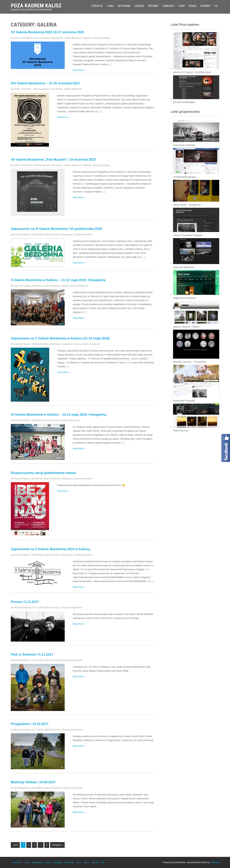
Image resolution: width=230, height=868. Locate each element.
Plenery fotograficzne (73, 608)
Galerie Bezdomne (73, 38)
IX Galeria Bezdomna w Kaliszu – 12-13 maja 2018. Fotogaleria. (59, 415)
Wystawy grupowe (101, 38)
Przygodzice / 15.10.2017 (30, 724)
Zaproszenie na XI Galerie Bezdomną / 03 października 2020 (56, 229)
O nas (110, 6)
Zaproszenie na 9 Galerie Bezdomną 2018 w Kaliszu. (51, 549)
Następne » (57, 845)
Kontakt (206, 6)
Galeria (139, 6)
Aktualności (57, 38)
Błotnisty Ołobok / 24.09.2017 (33, 782)
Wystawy (153, 6)
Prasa (193, 6)
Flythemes (215, 862)
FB (216, 6)
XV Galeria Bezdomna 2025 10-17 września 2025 (47, 32)
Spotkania (124, 6)
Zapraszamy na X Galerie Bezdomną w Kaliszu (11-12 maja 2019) (60, 338)
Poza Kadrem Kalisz (36, 5)
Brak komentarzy (42, 38)
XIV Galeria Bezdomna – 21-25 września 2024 (45, 83)
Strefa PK (97, 6)
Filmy (182, 6)
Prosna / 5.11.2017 (25, 602)
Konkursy (168, 6)
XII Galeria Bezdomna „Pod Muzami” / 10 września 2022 (53, 160)
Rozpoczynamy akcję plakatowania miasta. (44, 473)
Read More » (79, 70)
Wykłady (87, 38)
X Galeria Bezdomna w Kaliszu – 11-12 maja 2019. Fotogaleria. (58, 280)
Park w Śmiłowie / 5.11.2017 (32, 655)
